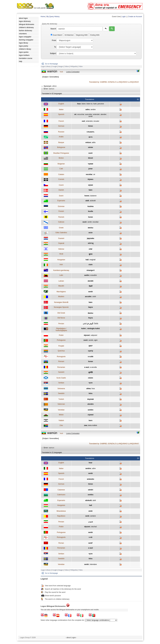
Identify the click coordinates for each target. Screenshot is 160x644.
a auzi (87, 367)
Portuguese (61, 340)
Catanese (61, 490)
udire (87, 110)
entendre (89, 121)
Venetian (61, 410)
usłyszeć (94, 335)
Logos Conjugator (73, 72)
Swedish (61, 393)
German (61, 126)
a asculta (93, 367)
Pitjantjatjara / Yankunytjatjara (61, 330)
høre (90, 190)
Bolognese (61, 147)
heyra (90, 318)
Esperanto (61, 201)
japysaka (91, 238)
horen (87, 196)
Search (53, 29)
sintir (91, 511)
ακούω (90, 228)
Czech (61, 185)
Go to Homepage (51, 64)
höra (90, 393)
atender (104, 114)
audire (87, 275)
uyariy (91, 351)
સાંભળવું (91, 243)
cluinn (91, 378)
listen (84, 104)
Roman (61, 543)
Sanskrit (61, 372)
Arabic (61, 137)
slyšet (90, 185)
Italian (61, 110)
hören (91, 126)
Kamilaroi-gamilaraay (61, 270)
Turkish (61, 399)
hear (79, 104)
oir (94, 174)
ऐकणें (91, 286)
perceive (101, 104)
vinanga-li (90, 270)
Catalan (61, 174)
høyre (91, 307)
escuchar (81, 114)
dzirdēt (91, 281)
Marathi (61, 286)
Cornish (61, 179)
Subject (53, 53)
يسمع (91, 137)
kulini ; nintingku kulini (91, 329)
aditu (94, 142)
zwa (86, 425)
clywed (90, 415)
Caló (61, 169)
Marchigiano (61, 292)
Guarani (61, 238)
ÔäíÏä (96, 324)
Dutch (61, 196)
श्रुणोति (91, 372)
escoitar (96, 222)
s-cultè (91, 357)
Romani (61, 361)
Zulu (61, 425)
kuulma (90, 206)
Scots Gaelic (61, 378)
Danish (61, 190)
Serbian (61, 383)
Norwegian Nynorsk (61, 307)
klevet (90, 158)
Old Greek (61, 313)
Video (81, 66)
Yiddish (61, 420)
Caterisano (61, 495)
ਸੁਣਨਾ (91, 346)
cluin (90, 265)
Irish (61, 265)
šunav (91, 361)
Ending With (94, 35)
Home (43, 17)
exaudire (94, 275)
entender (96, 114)
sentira (91, 495)
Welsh (61, 415)
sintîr (94, 297)
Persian (61, 324)
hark (95, 104)
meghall (92, 260)
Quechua (61, 351)
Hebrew (61, 249)
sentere (93, 516)
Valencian (61, 404)
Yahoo (67, 66)
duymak (91, 399)
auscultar (89, 114)
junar (91, 169)
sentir (91, 116)
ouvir (91, 153)
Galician (61, 222)
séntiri (90, 490)
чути (91, 383)
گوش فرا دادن (88, 324)
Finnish (61, 211)
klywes (91, 179)
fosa (93, 389)
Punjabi (61, 346)
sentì (87, 516)
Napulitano (61, 516)
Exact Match (57, 35)
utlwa (88, 389)
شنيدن (91, 522)
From (54, 40)
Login (123, 17)
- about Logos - (71, 638)
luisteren (93, 196)
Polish (61, 335)
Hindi (61, 254)
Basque (61, 142)
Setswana (61, 389)
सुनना (91, 254)
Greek (61, 228)
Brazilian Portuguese (61, 153)
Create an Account (135, 17)
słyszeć (87, 335)
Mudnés (61, 297)
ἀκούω (90, 313)
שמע (91, 249)
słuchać (94, 527)
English (61, 104)
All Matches (68, 35)
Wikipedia (74, 66)
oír (75, 114)
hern (90, 420)
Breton (61, 158)
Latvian (61, 281)
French (61, 121)
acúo (90, 233)
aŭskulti (93, 201)
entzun (88, 142)
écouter (96, 121)
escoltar (89, 174)
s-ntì (91, 537)
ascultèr (88, 297)
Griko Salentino (61, 233)
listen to (89, 104)
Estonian (61, 206)
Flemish (61, 217)
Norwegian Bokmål (61, 302)
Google (54, 66)
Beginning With (81, 35)
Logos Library (46, 66)
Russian (61, 132)
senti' (91, 543)
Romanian (61, 367)
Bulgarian (61, 164)
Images (61, 66)
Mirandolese (61, 511)
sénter (90, 147)
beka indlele (93, 425)
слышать (90, 132)
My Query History (53, 17)
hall (87, 260)
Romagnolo (61, 357)
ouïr (84, 121)
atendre (91, 404)
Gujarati (61, 243)
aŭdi (87, 201)
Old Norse (61, 318)
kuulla (91, 211)
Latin (61, 275)
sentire (93, 110)
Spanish (61, 114)
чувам (90, 164)
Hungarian (61, 260)
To (55, 47)
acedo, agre (93, 340)
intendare (93, 564)
